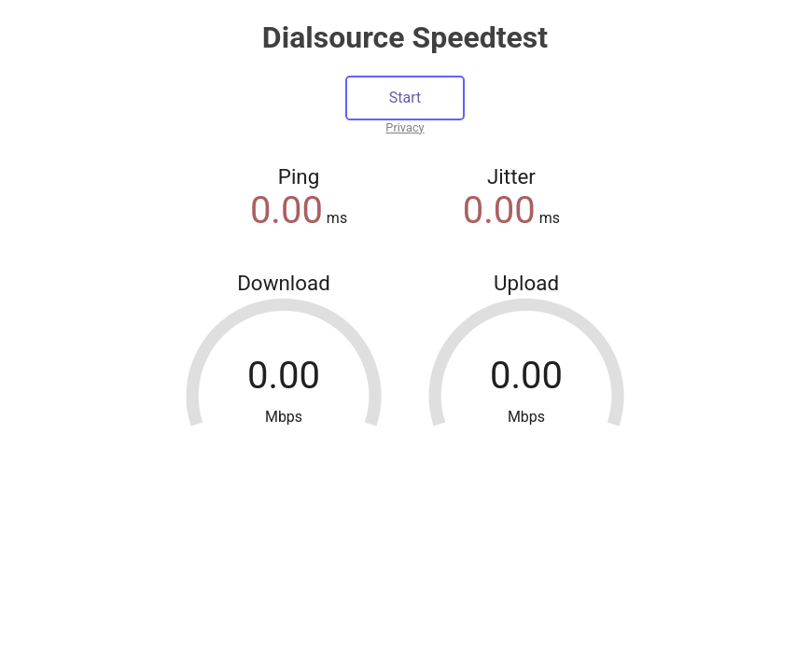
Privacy (405, 127)
